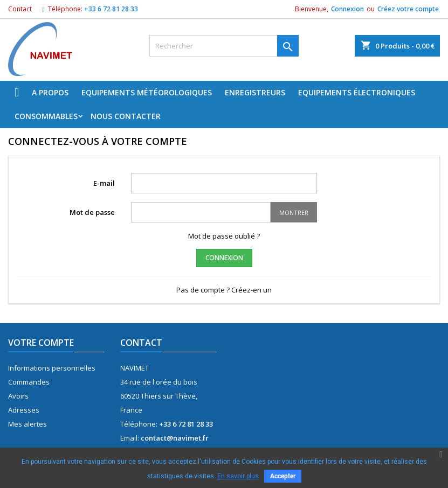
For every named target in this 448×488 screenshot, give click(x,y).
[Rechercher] (224, 46)
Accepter (283, 476)
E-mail (104, 183)
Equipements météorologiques (147, 92)
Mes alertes (27, 424)
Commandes (29, 382)
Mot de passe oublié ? (224, 236)
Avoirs (18, 396)
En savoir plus (238, 476)
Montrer (294, 212)
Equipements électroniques (357, 92)
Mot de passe (92, 212)
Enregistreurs (255, 92)
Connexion (347, 9)
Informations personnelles (52, 368)
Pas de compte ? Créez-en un (224, 290)
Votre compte (41, 343)
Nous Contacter (126, 116)
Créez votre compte (408, 9)
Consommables (46, 116)
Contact (20, 9)
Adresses (24, 410)
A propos (50, 92)
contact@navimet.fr (175, 438)
